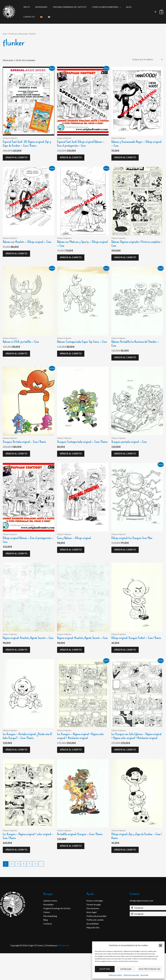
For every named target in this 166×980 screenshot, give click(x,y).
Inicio (26, 7)
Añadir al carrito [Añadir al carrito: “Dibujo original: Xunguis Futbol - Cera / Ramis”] (126, 668)
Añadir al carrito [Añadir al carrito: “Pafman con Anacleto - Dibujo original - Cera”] (18, 261)
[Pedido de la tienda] (146, 59)
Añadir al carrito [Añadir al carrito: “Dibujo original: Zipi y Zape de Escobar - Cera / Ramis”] (126, 876)
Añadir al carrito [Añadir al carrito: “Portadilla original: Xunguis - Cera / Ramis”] (72, 872)
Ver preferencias (149, 969)
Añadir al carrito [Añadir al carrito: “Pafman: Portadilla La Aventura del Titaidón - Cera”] (126, 362)
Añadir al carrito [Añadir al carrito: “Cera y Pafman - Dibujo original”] (72, 562)
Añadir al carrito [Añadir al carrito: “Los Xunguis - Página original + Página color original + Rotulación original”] (72, 770)
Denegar (126, 969)
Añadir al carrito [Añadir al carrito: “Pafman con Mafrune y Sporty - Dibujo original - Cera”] (72, 261)
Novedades (39, 7)
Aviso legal (144, 975)
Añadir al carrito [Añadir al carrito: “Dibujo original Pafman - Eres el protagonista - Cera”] (18, 566)
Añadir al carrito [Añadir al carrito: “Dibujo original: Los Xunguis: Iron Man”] (126, 562)
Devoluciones (93, 935)
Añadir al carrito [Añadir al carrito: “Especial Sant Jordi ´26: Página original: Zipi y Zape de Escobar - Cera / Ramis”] (18, 159)
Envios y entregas (95, 927)
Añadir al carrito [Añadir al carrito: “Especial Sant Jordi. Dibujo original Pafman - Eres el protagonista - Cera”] (72, 159)
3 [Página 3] (18, 891)
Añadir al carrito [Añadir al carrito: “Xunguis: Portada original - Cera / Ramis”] (18, 460)
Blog (121, 7)
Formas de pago (94, 931)
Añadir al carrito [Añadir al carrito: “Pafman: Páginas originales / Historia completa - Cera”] (126, 261)
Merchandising (50, 943)
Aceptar (105, 969)
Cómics (47, 939)
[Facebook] (148, 935)
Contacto (134, 7)
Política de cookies (115, 975)
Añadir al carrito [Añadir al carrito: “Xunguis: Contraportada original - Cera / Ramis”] (72, 464)
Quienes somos (50, 927)
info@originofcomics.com (141, 927)
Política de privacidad (131, 975)
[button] (160, 945)
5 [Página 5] (30, 891)
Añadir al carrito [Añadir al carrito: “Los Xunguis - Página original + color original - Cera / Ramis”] (18, 876)
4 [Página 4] (24, 891)
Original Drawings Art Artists (65, 7)
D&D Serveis (64, 972)
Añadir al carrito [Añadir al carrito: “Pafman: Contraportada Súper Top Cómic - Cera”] (72, 362)
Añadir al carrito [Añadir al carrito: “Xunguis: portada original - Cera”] (126, 460)
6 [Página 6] (36, 891)
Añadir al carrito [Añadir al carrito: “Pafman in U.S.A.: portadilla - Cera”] (18, 358)
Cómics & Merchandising (99, 7)
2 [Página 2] (12, 891)
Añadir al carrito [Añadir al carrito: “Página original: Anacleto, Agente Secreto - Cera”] (18, 668)
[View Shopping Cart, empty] (161, 12)
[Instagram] (148, 941)
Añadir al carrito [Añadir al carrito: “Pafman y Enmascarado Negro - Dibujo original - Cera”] (126, 159)
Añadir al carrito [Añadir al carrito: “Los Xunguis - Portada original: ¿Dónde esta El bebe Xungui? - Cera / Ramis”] (18, 770)
